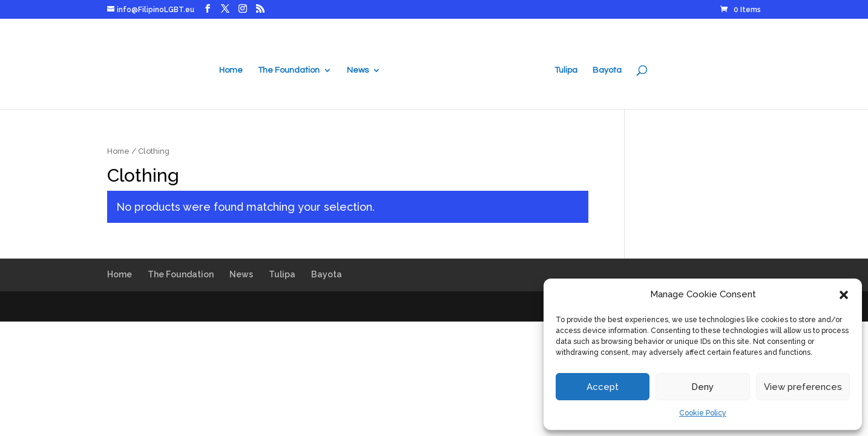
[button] (844, 295)
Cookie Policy (703, 413)
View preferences (803, 387)
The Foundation (289, 70)
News (358, 70)
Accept (603, 387)
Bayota (607, 70)
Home (231, 70)
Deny (702, 387)
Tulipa (566, 70)
